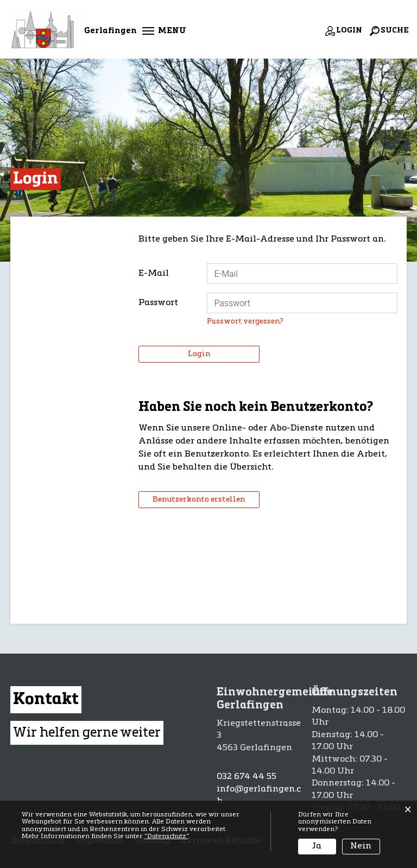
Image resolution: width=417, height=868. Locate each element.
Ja (317, 846)
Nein (361, 846)
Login (199, 354)
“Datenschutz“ (166, 837)
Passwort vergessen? (245, 322)
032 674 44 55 (247, 777)
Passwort (158, 303)
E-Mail (154, 274)
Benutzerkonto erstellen (199, 499)
